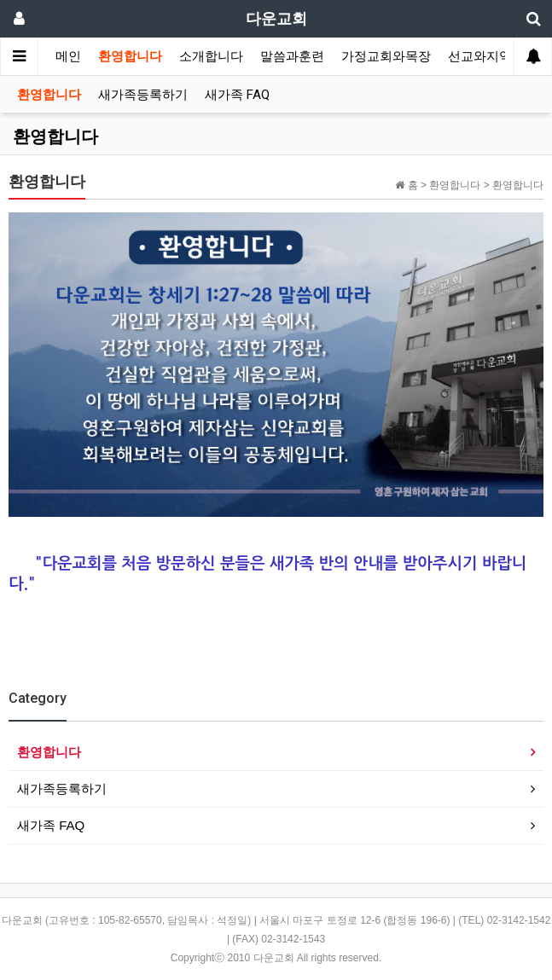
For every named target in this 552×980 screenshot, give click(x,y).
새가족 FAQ (237, 95)
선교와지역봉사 (493, 56)
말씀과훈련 (292, 56)
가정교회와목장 (386, 56)
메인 (68, 56)
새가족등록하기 (143, 95)
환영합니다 (130, 56)
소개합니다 (211, 56)
